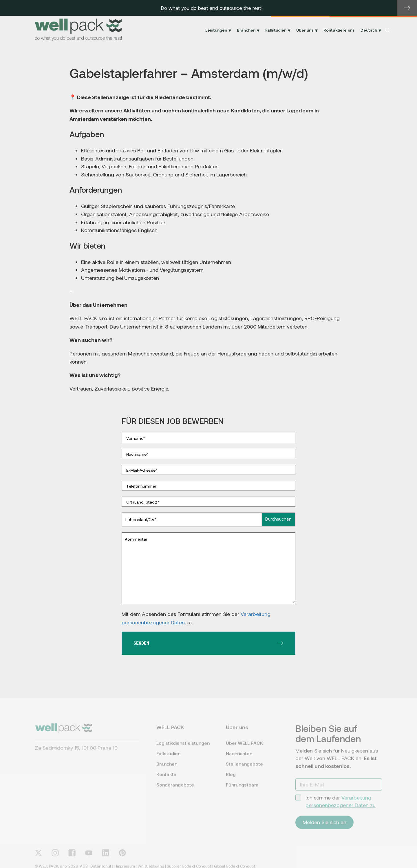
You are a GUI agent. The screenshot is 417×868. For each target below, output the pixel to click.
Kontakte (166, 779)
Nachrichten (239, 759)
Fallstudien (168, 759)
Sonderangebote (175, 790)
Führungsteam (242, 790)
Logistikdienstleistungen (182, 748)
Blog (231, 779)
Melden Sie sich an (324, 827)
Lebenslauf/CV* (141, 519)
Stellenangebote (244, 769)
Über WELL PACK (244, 748)
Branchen (167, 769)
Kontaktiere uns (339, 30)
